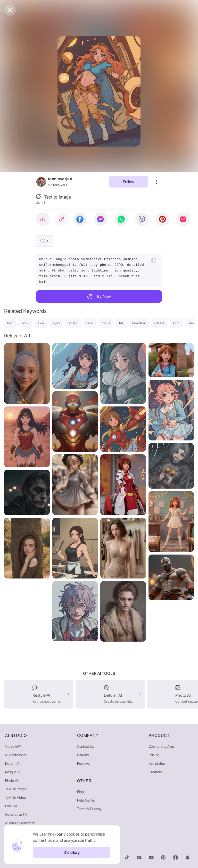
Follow (129, 182)
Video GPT (14, 746)
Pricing (154, 755)
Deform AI (13, 763)
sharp (73, 323)
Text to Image (16, 789)
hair (10, 323)
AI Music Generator (20, 823)
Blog (81, 792)
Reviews (83, 763)
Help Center (86, 800)
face (90, 323)
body (26, 323)
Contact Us (86, 746)
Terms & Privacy (89, 809)
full (121, 323)
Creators (155, 772)
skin (41, 323)
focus (106, 323)
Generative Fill (16, 814)
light (176, 323)
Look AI (11, 806)
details (159, 323)
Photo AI (12, 780)
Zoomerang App (161, 746)
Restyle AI (13, 772)
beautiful (139, 323)
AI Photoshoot (16, 755)
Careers (83, 755)
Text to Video (15, 797)
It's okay (72, 852)
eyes (57, 323)
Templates (157, 763)
